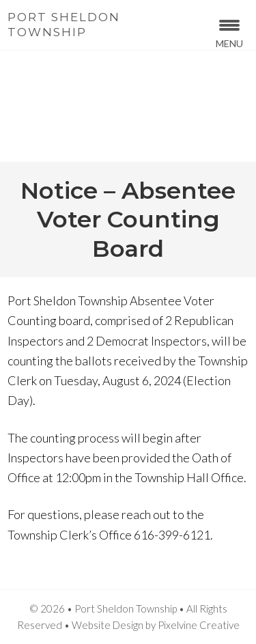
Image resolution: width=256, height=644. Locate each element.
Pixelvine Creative (199, 625)
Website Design (108, 625)
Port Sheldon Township (64, 25)
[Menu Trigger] (230, 32)
